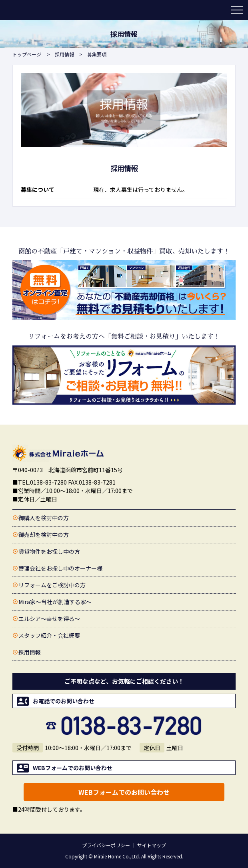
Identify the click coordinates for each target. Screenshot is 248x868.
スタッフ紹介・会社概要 (49, 635)
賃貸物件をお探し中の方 (49, 551)
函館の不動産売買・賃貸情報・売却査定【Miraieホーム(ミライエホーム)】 (43, 10)
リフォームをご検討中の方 (52, 585)
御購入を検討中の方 (44, 518)
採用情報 (64, 54)
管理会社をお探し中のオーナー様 (60, 568)
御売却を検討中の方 (44, 535)
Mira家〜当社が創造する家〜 (55, 602)
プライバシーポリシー (106, 845)
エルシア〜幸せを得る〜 (49, 619)
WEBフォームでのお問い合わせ (124, 792)
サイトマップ (152, 845)
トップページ (27, 54)
